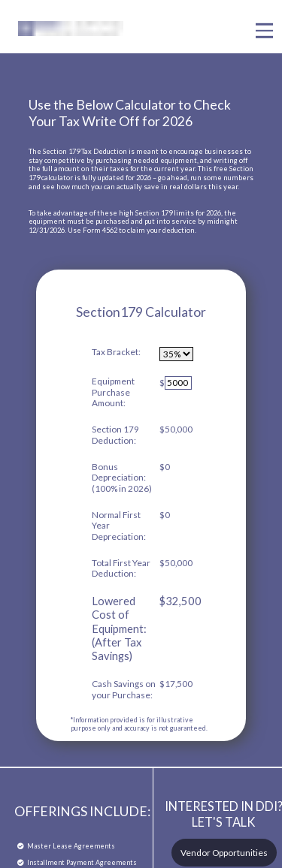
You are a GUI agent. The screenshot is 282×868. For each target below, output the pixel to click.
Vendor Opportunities (224, 853)
